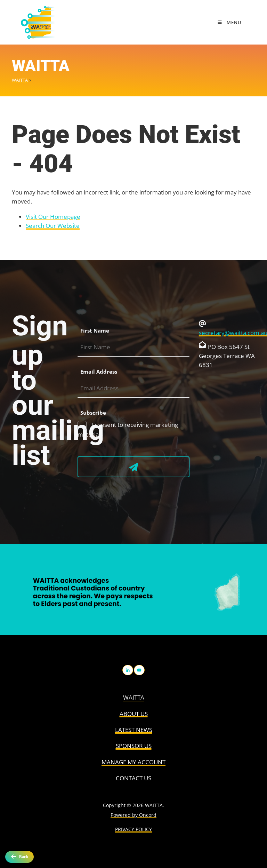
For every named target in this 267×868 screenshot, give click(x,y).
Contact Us (133, 778)
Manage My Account (133, 762)
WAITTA (20, 80)
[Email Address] (133, 388)
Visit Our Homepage (53, 217)
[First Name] (133, 347)
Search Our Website (53, 226)
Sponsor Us (134, 746)
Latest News (134, 730)
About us (134, 714)
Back (19, 857)
